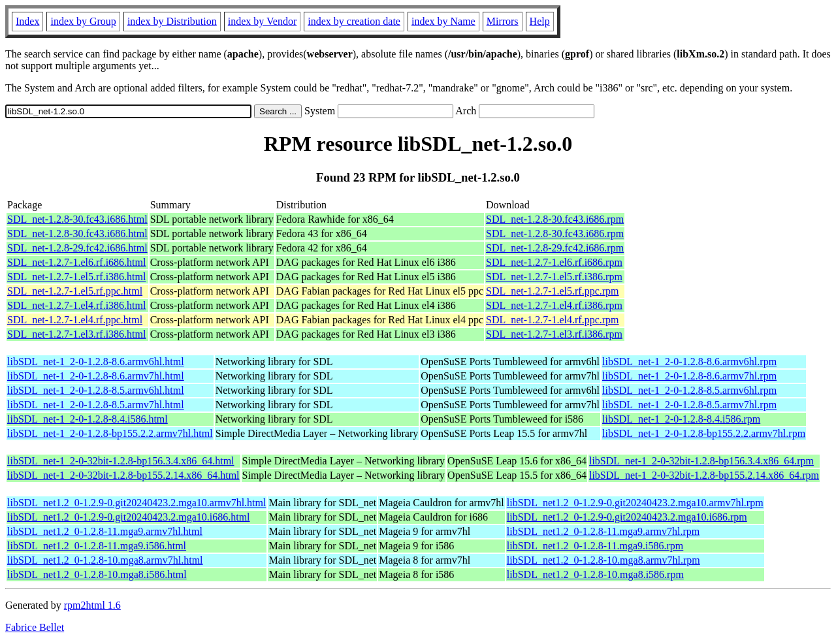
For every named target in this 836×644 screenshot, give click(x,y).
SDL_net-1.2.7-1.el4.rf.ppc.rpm (553, 320)
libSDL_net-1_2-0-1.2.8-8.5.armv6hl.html (96, 390)
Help (540, 21)
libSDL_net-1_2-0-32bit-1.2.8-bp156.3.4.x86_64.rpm (701, 461)
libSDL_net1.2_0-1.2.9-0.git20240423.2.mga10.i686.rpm (627, 517)
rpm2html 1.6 (92, 605)
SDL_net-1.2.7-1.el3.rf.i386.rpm (554, 334)
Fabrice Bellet (35, 627)
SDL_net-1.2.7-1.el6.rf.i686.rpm (554, 262)
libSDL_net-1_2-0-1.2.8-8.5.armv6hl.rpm (689, 390)
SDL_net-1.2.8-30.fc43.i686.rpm (555, 219)
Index (27, 21)
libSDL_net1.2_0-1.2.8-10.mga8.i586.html (97, 574)
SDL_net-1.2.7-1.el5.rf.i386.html (76, 277)
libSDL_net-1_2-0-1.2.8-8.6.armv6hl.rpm (689, 362)
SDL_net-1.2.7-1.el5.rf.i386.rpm (554, 277)
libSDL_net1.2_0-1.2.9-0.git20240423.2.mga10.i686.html (129, 517)
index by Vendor (262, 21)
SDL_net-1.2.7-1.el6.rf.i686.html (76, 262)
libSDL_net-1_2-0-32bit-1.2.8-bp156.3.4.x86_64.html (121, 461)
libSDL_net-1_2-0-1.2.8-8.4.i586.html (88, 419)
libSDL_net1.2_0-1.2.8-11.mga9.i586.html (97, 546)
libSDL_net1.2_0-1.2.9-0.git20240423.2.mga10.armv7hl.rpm (635, 503)
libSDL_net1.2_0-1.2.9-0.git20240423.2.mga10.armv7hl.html (137, 503)
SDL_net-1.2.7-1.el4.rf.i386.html (76, 305)
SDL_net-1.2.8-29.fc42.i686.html (77, 248)
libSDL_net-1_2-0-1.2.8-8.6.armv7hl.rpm (689, 376)
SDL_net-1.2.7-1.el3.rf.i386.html (76, 334)
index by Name (443, 21)
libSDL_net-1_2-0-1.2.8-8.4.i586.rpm (681, 419)
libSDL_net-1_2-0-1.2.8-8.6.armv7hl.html (96, 376)
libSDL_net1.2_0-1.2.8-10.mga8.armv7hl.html (105, 560)
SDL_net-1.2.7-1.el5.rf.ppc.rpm (553, 291)
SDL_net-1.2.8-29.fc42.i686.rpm (555, 248)
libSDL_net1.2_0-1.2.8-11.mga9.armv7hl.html (105, 531)
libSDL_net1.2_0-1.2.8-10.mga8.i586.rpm (595, 574)
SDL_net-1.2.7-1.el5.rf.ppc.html (75, 291)
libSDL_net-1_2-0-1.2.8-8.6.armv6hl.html (96, 362)
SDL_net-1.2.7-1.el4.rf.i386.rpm (554, 305)
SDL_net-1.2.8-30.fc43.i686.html (77, 219)
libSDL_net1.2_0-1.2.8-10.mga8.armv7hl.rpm (603, 560)
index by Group (83, 21)
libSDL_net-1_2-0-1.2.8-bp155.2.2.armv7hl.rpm (704, 433)
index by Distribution (172, 21)
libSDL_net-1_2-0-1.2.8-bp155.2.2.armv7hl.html (110, 433)
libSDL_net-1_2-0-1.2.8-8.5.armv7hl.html (96, 405)
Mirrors (503, 21)
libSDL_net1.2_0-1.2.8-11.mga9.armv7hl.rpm (603, 531)
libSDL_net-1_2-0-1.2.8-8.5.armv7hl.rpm (689, 405)
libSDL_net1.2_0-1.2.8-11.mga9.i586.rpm (595, 546)
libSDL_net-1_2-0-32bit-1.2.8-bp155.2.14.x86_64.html (123, 475)
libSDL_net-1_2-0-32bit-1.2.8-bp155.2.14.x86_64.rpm (704, 475)
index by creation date (354, 21)
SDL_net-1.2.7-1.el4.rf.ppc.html (75, 320)
